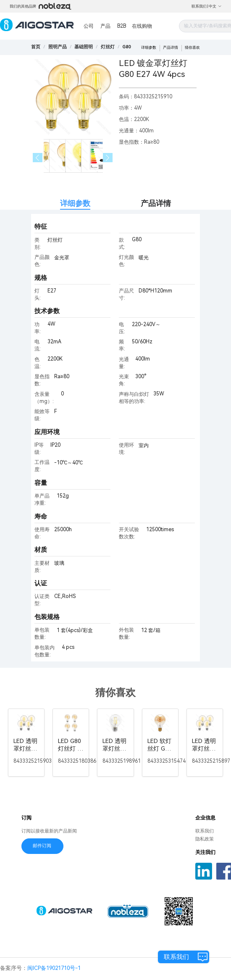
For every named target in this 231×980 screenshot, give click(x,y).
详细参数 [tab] (75, 203)
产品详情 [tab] (156, 203)
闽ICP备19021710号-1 (54, 968)
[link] (58, 47)
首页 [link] (36, 47)
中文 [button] (215, 6)
